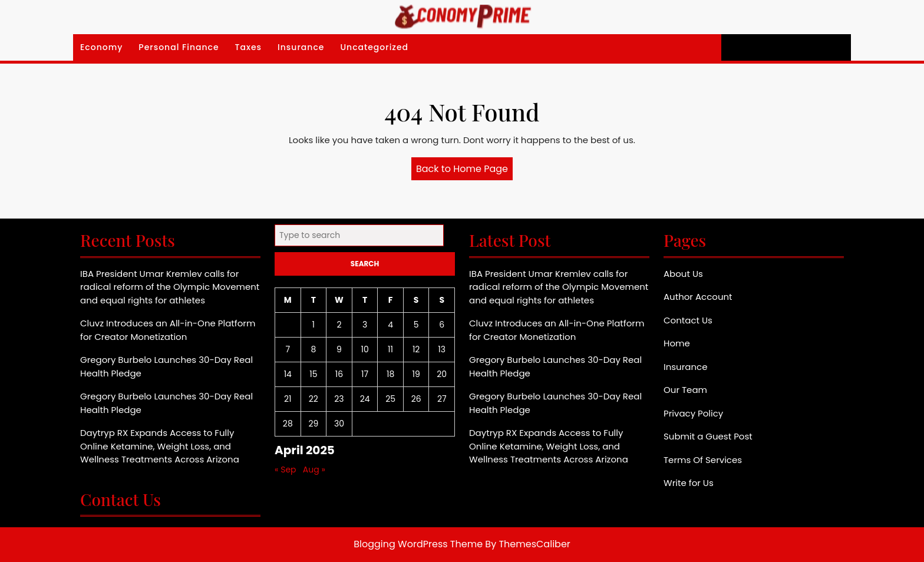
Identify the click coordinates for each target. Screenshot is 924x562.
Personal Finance (179, 47)
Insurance (301, 47)
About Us (683, 274)
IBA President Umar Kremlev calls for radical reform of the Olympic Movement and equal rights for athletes (170, 287)
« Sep (286, 470)
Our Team (685, 390)
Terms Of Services (703, 460)
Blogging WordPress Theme (418, 544)
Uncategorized (374, 47)
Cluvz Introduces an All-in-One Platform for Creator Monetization (168, 330)
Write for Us (689, 483)
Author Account (698, 297)
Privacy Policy (693, 413)
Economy (101, 47)
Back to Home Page (464, 171)
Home (677, 343)
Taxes (249, 47)
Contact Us (688, 320)
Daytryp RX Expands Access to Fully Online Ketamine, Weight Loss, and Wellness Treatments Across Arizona (160, 446)
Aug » (314, 470)
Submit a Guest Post (708, 436)
